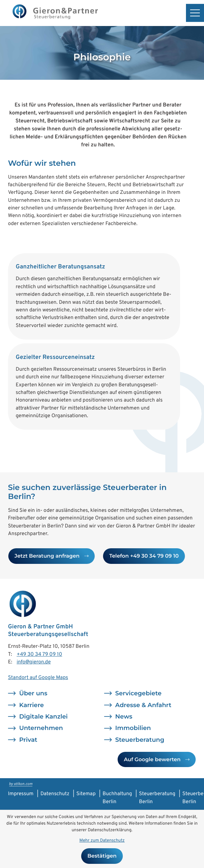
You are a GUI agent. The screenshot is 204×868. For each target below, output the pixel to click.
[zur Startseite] (55, 13)
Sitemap (86, 794)
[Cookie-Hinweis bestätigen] (102, 856)
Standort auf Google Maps (38, 678)
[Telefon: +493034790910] (39, 655)
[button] (144, 556)
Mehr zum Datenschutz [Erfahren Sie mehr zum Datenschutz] (102, 841)
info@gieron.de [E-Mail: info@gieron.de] (34, 662)
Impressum (21, 794)
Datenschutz (55, 794)
